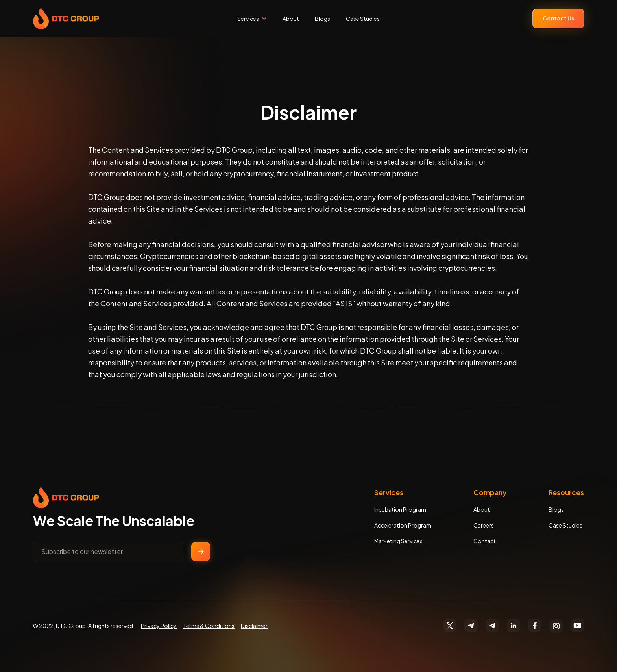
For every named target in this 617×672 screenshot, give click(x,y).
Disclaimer (254, 626)
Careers (484, 525)
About (291, 19)
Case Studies (363, 19)
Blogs (322, 19)
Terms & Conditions (209, 626)
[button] (252, 19)
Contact (485, 541)
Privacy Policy (159, 626)
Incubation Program (400, 509)
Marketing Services (398, 541)
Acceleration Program (403, 525)
